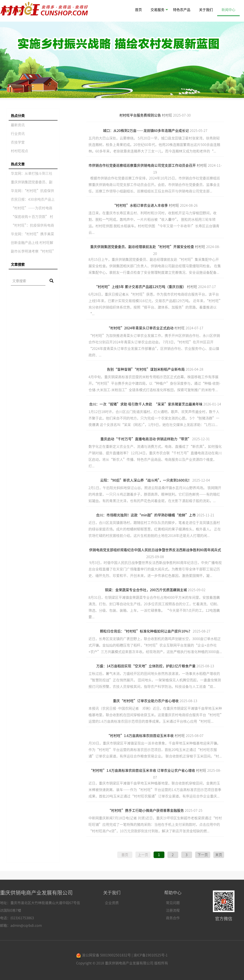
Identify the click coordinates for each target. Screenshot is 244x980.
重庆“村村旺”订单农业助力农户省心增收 (146, 701)
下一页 (203, 855)
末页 (219, 855)
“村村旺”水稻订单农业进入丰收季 (140, 205)
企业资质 (112, 903)
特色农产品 (182, 10)
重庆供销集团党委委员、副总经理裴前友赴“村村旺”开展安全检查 (142, 247)
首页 (138, 10)
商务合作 (173, 918)
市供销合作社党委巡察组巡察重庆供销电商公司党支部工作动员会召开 (142, 165)
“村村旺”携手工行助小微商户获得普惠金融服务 (146, 810)
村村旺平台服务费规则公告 (140, 115)
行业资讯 (18, 134)
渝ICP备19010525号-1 (151, 955)
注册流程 (173, 910)
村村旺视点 (19, 151)
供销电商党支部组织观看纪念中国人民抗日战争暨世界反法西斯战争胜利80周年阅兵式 (155, 550)
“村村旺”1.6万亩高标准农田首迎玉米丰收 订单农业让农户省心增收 (142, 770)
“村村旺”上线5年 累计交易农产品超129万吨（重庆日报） (140, 287)
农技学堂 (18, 142)
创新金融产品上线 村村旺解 (32, 243)
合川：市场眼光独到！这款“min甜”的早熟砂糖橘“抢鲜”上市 (146, 515)
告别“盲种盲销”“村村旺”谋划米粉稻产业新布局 (146, 369)
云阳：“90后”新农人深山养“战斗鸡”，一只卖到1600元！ (146, 480)
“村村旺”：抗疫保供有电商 (32, 225)
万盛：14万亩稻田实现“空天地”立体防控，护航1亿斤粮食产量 (146, 666)
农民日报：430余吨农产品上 (33, 199)
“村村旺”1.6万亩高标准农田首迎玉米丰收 (140, 736)
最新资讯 (18, 125)
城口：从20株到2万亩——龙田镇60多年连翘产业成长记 (146, 131)
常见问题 (173, 903)
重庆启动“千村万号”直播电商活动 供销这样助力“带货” (146, 439)
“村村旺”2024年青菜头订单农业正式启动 (140, 328)
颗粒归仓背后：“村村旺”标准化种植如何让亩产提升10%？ (146, 631)
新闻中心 (228, 10)
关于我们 (206, 10)
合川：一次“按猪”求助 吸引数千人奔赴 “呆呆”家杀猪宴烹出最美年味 (146, 404)
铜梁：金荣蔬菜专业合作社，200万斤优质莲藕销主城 (146, 590)
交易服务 (159, 10)
